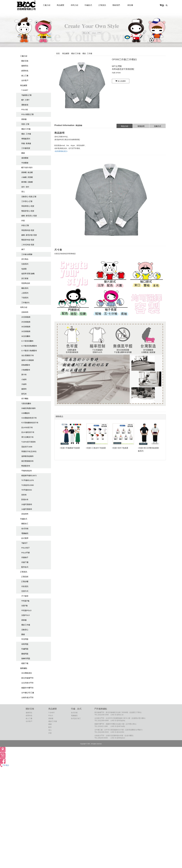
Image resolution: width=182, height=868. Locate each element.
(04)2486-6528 (103, 732)
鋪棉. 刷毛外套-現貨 (29, 235)
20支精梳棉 (26, 317)
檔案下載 (25, 663)
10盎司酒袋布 (27, 504)
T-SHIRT (25, 90)
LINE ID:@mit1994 (117, 732)
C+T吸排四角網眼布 (29, 346)
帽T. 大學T (25, 100)
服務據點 (24, 668)
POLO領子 (26, 548)
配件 (50, 727)
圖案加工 (25, 524)
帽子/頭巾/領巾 (27, 167)
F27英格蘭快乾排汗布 (30, 423)
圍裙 (23, 153)
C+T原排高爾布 (27, 341)
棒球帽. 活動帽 (27, 182)
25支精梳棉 (26, 322)
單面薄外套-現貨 (28, 230)
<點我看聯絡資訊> (61, 151)
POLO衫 (25, 109)
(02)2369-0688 (103, 720)
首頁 (58, 53)
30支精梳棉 (26, 327)
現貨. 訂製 (25, 124)
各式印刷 (25, 529)
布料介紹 (24, 307)
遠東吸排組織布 (27, 456)
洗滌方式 (158, 126)
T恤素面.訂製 (26, 95)
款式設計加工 (76, 718)
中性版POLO (26, 610)
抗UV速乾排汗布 (28, 432)
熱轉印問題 (26, 658)
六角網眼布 (26, 370)
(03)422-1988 (103, 726)
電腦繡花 (25, 533)
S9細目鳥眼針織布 (28, 408)
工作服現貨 (26, 148)
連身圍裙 (25, 158)
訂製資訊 (24, 572)
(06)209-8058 (103, 738)
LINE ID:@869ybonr (118, 738)
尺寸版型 (25, 596)
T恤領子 (24, 543)
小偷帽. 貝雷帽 (27, 177)
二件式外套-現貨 (28, 245)
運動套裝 (25, 105)
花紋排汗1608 (27, 447)
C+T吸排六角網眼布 (29, 351)
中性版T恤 (25, 601)
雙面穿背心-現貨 (28, 211)
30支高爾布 (26, 336)
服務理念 (25, 66)
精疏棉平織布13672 (29, 476)
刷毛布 (24, 394)
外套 (23, 221)
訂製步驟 (25, 581)
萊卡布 (24, 375)
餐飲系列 (25, 288)
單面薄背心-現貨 (28, 206)
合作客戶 (25, 80)
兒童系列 (25, 264)
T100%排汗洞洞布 (28, 442)
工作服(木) (25, 303)
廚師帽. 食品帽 (27, 172)
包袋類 (24, 269)
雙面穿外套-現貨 (28, 240)
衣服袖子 (25, 557)
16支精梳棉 (26, 331)
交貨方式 (25, 591)
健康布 (24, 389)
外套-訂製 (25, 225)
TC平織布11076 (28, 480)
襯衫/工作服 (26, 129)
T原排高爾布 (26, 403)
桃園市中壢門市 (27, 688)
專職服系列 (26, 139)
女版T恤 (24, 606)
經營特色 (25, 71)
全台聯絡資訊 (27, 673)
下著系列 (25, 298)
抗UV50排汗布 (27, 427)
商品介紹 (125, 126)
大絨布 (24, 384)
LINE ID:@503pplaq (118, 720)
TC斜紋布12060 (28, 485)
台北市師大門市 (27, 683)
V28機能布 (26, 413)
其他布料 (25, 514)
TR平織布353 (27, 490)
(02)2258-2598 (103, 715)
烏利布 (24, 495)
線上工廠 (25, 76)
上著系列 (25, 293)
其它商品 (25, 259)
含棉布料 (25, 312)
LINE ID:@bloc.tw (117, 715)
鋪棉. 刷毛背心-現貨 (29, 216)
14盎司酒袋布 (27, 509)
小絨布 (24, 379)
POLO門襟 (26, 553)
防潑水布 (25, 499)
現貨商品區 (26, 283)
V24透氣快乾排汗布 (29, 418)
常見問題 (25, 639)
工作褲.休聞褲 (27, 254)
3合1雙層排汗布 (28, 355)
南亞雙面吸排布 (27, 461)
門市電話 (4, 765)
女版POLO (26, 615)
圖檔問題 (25, 654)
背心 (23, 192)
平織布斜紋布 (27, 471)
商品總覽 (24, 85)
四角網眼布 (26, 365)
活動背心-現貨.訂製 (29, 197)
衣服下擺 (25, 562)
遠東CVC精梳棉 (28, 360)
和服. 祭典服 (26, 143)
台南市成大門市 (27, 697)
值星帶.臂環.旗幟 (28, 274)
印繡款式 (24, 519)
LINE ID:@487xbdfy (118, 726)
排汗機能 (25, 399)
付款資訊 (25, 586)
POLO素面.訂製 (28, 114)
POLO (51, 715)
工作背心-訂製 (27, 201)
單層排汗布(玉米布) (29, 451)
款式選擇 (25, 538)
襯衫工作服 (26, 625)
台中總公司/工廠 (28, 693)
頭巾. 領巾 (25, 187)
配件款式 (25, 567)
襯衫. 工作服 (26, 134)
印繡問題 (25, 649)
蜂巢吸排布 (26, 466)
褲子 (23, 249)
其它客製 (25, 278)
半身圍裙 (25, 163)
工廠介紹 (24, 56)
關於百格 (25, 61)
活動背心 (25, 630)
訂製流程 (25, 577)
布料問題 (25, 644)
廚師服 (24, 119)
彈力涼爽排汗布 (27, 437)
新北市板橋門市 (27, 678)
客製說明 (141, 126)
